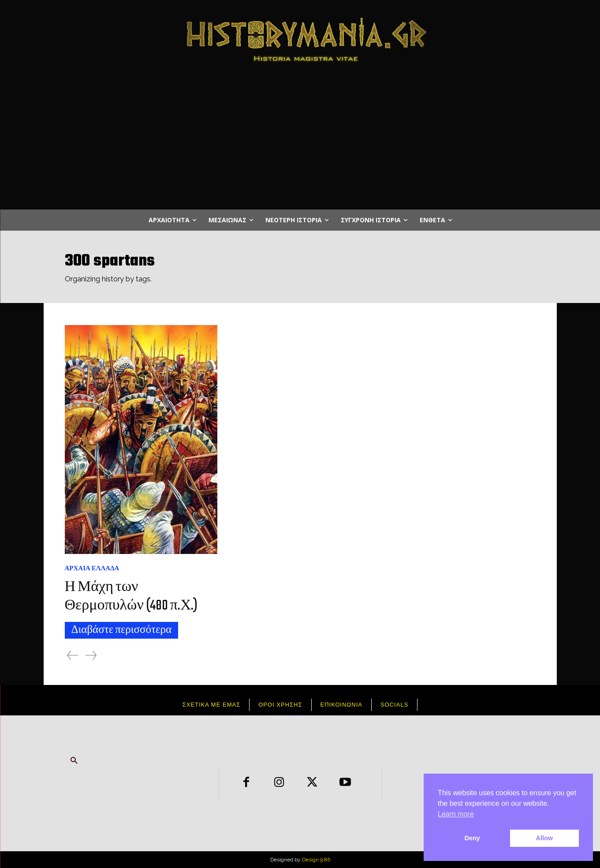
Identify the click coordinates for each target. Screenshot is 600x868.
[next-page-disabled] (91, 655)
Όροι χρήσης (280, 705)
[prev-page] (73, 655)
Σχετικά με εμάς (212, 705)
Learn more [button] (456, 814)
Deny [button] (472, 838)
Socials (394, 705)
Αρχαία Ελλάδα (92, 568)
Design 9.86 (316, 860)
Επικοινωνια (341, 705)
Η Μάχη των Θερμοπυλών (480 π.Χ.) (133, 597)
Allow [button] (544, 838)
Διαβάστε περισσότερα (122, 630)
